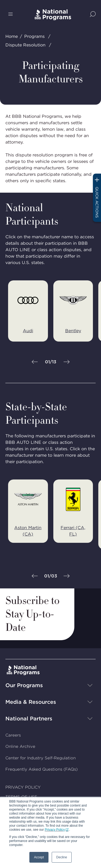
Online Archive (20, 746)
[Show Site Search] (93, 15)
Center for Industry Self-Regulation (41, 758)
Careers (13, 735)
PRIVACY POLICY (23, 787)
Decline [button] (62, 857)
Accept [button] (39, 857)
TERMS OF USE (21, 797)
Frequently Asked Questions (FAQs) (41, 769)
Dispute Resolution (25, 45)
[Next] (67, 362)
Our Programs (24, 685)
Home (12, 36)
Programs (34, 36)
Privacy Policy (55, 830)
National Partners (29, 718)
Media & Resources (31, 702)
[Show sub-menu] (90, 685)
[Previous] (35, 362)
